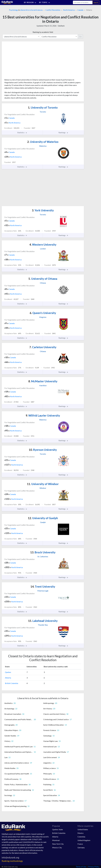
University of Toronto (43, 107)
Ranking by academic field (43, 32)
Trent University (43, 587)
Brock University (43, 552)
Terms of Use (81, 867)
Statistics (22, 133)
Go (80, 36)
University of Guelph (43, 518)
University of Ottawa (43, 279)
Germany (81, 847)
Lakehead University (43, 621)
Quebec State (58, 829)
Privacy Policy (94, 867)
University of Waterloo (43, 142)
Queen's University (43, 313)
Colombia (81, 837)
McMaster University (43, 381)
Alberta (8, 678)
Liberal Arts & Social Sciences (31, 10)
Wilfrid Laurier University (43, 415)
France (80, 844)
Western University (43, 245)
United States (83, 829)
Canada (80, 10)
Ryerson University (43, 450)
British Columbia (12, 683)
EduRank (61, 26)
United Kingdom (84, 840)
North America (69, 10)
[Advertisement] (21, 61)
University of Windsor (43, 484)
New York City (58, 844)
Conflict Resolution (53, 10)
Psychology (14, 10)
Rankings (63, 133)
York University (43, 210)
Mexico (80, 833)
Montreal (56, 840)
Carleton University (43, 347)
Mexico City (57, 847)
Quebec (8, 672)
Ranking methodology (12, 861)
